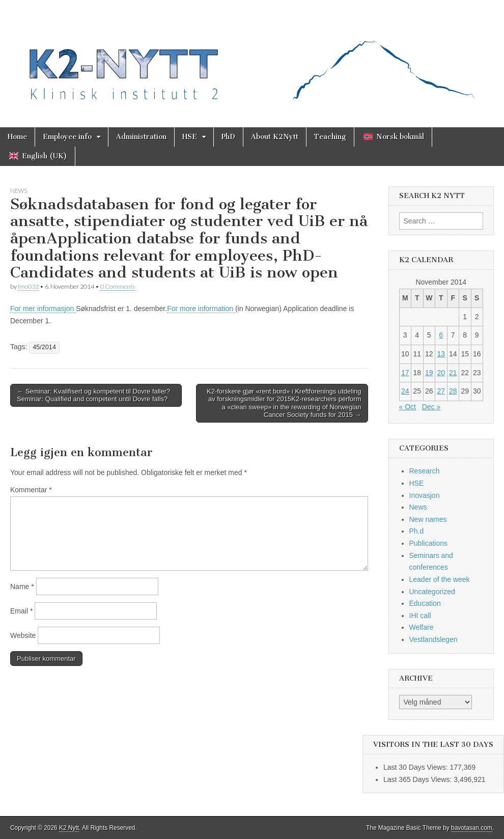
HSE (190, 137)
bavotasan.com (472, 828)
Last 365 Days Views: (418, 779)
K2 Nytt (69, 828)
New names (428, 519)
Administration (141, 137)
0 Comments (118, 286)
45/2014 (44, 347)
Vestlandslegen (433, 639)
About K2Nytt (275, 137)
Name (22, 586)
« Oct (408, 407)
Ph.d (417, 531)
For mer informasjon (43, 309)
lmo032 (28, 286)
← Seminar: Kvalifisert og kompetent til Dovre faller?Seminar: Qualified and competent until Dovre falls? (93, 395)
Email (21, 611)
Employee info (67, 137)
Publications (429, 543)
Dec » (431, 407)
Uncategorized (432, 592)
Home (17, 137)
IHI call (420, 616)
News (19, 191)
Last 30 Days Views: (416, 767)
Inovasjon (425, 495)
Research (425, 471)
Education (425, 603)
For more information (201, 309)
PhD (228, 137)
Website (23, 635)
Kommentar (31, 490)
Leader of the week (440, 579)
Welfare (422, 627)
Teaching (330, 137)
